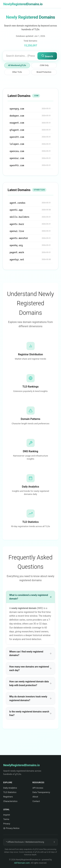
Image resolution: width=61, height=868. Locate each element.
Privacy (7, 824)
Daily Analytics (10, 788)
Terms (6, 819)
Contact (36, 801)
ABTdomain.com (22, 863)
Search (47, 56)
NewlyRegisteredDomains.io (23, 4)
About (35, 797)
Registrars (8, 797)
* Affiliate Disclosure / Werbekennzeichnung (25, 842)
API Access (38, 788)
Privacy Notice (11, 828)
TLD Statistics (10, 792)
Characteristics (10, 801)
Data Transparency (41, 792)
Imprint (7, 815)
